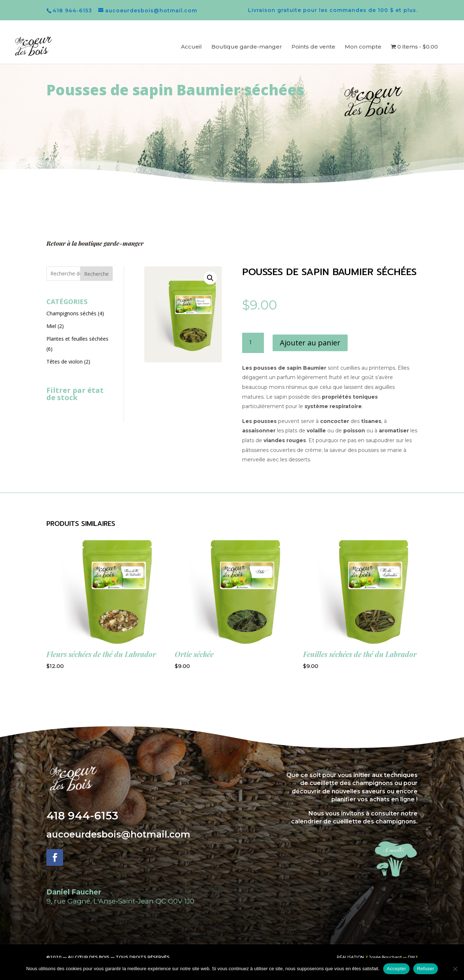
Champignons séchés (71, 313)
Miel (51, 326)
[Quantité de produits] (253, 343)
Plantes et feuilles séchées (77, 339)
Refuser (425, 969)
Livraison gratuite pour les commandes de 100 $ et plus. (333, 11)
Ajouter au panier (310, 343)
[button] (210, 278)
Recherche (96, 274)
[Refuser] (455, 969)
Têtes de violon (65, 362)
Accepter (396, 969)
